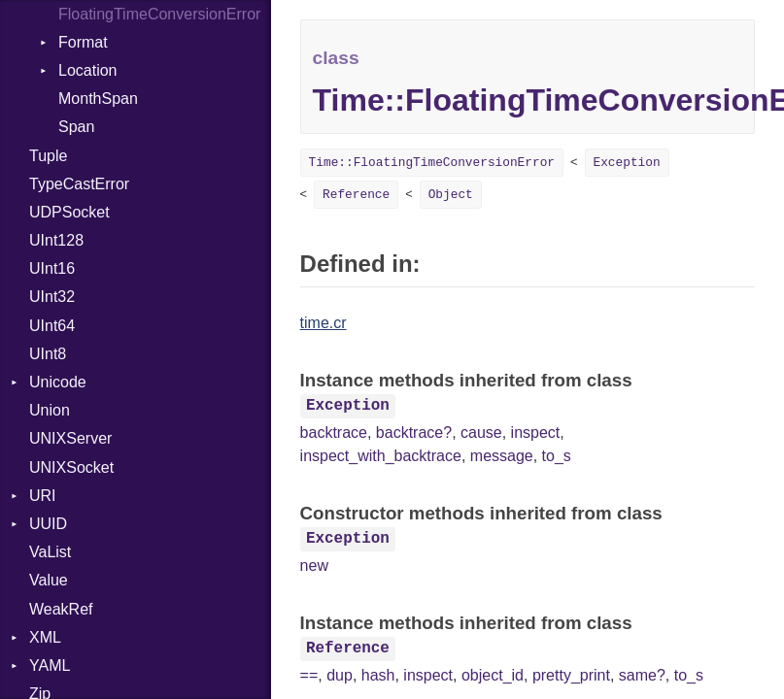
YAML (50, 666)
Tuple (48, 156)
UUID (48, 524)
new (314, 566)
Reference (356, 195)
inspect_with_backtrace (381, 456)
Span (76, 127)
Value (49, 580)
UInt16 (52, 268)
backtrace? (414, 433)
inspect (536, 433)
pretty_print (571, 675)
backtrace (334, 433)
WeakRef (61, 609)
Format (83, 42)
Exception (627, 163)
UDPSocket (69, 212)
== (309, 675)
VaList (50, 552)
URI (43, 496)
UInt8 (48, 354)
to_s (557, 456)
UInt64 (52, 326)
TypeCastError (79, 184)
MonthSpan (98, 99)
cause (481, 433)
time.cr (324, 323)
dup (340, 675)
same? (642, 675)
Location (88, 70)
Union (50, 410)
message (502, 456)
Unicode (58, 382)
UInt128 (56, 240)
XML (45, 637)
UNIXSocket (71, 467)
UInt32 (52, 297)
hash (378, 675)
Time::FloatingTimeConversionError (432, 163)
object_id (493, 675)
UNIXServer (70, 438)
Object (451, 195)
